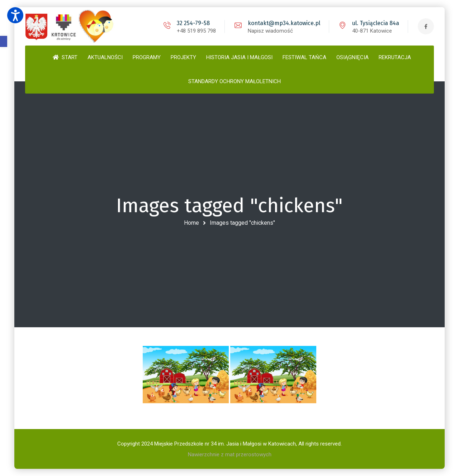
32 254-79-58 (193, 23)
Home (191, 223)
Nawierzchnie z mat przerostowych (230, 454)
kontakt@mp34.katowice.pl (284, 23)
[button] (4, 41)
